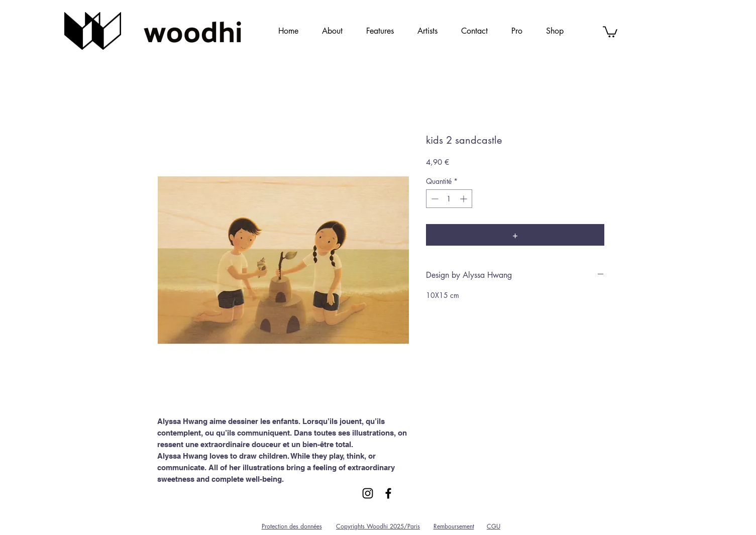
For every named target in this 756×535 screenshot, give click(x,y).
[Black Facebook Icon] (388, 493)
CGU (494, 526)
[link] (610, 31)
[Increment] (464, 199)
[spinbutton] (449, 199)
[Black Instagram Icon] (368, 493)
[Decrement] (434, 199)
